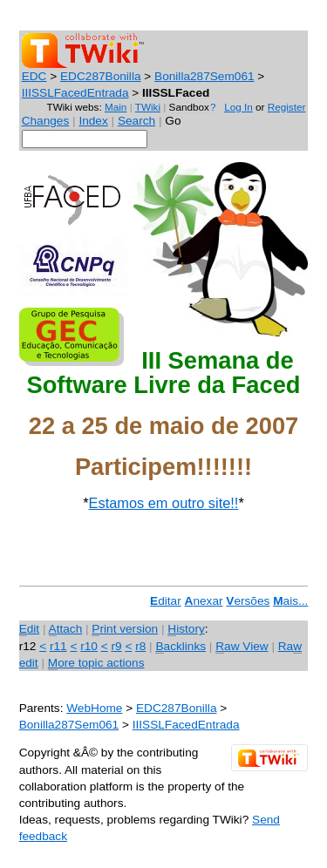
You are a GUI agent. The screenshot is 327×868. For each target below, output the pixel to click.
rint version (125, 629)
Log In (238, 107)
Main (116, 107)
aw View (242, 647)
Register (287, 107)
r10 (89, 646)
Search (136, 121)
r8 (140, 646)
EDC (34, 76)
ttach (66, 629)
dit (30, 629)
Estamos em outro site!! (164, 503)
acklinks (181, 647)
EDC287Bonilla (101, 76)
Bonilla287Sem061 (204, 76)
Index (93, 121)
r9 (116, 646)
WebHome (94, 708)
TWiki (148, 107)
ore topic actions (96, 663)
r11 (58, 646)
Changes (46, 121)
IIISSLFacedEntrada (75, 93)
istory (186, 629)
